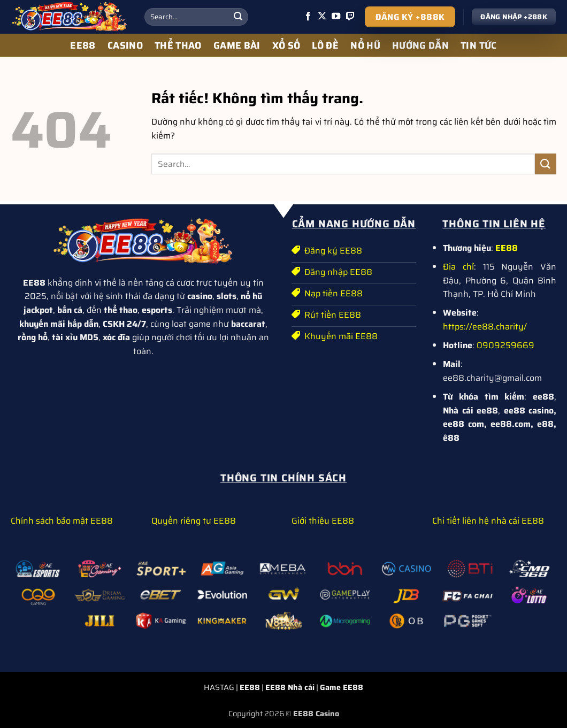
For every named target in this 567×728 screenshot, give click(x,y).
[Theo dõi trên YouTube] (336, 17)
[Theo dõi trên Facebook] (308, 17)
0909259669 (505, 345)
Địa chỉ (458, 267)
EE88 (83, 45)
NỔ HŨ (365, 45)
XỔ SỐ (286, 45)
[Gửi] (238, 17)
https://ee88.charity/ (485, 327)
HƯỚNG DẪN (420, 45)
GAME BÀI (237, 45)
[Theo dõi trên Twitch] (350, 17)
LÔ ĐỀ (325, 45)
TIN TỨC (478, 45)
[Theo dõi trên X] (322, 17)
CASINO (125, 45)
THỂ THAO (178, 45)
